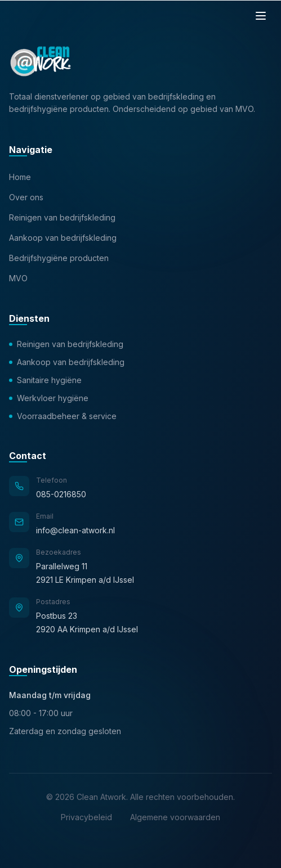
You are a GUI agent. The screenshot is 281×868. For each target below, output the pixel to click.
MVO (18, 278)
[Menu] (261, 16)
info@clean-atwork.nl (75, 530)
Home (20, 177)
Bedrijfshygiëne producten (59, 258)
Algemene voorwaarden (175, 817)
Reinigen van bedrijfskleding (62, 217)
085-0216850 (61, 494)
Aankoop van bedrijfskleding (63, 238)
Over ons (26, 197)
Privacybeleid (86, 817)
